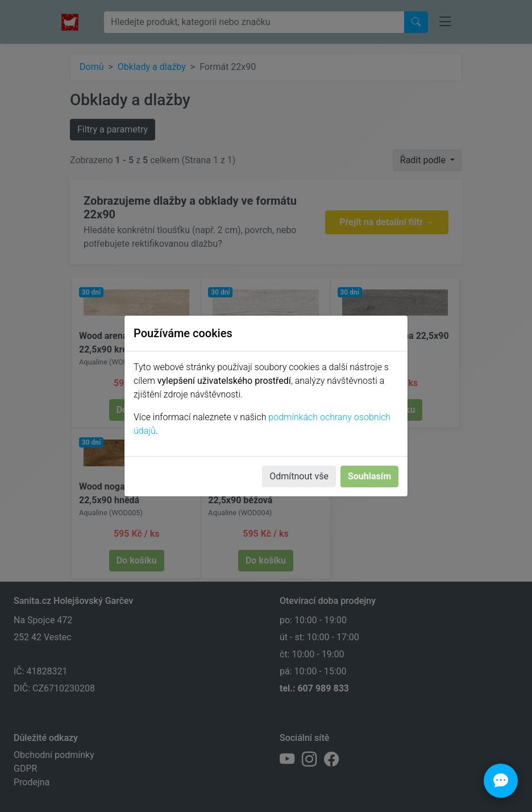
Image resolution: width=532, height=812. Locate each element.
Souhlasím (369, 476)
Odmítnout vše (299, 476)
